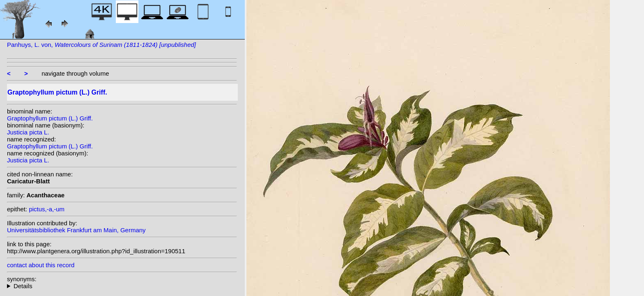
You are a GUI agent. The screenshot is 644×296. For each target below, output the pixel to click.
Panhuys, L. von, (101, 45)
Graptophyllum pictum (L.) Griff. (50, 118)
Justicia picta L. (28, 132)
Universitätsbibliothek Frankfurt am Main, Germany (76, 230)
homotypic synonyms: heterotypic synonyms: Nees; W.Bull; (122, 286)
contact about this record (41, 265)
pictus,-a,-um (47, 209)
